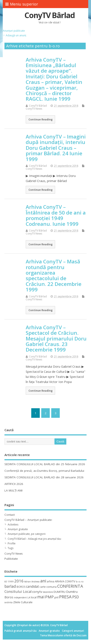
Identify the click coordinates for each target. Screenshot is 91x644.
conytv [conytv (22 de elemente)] (37, 592)
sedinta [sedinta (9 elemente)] (9, 602)
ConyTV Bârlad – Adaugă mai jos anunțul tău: (35, 539)
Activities (13, 525)
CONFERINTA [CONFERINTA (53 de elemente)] (70, 586)
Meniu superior (22, 4)
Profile (12, 543)
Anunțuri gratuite (18, 529)
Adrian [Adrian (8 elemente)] (28, 582)
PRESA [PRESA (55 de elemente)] (65, 597)
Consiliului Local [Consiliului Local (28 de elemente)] (18, 592)
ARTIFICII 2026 (14, 484)
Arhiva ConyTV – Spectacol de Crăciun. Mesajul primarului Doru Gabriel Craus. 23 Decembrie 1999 (56, 338)
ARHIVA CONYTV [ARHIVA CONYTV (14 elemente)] (65, 581)
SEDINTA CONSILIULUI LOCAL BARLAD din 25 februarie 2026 (45, 464)
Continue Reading (41, 119)
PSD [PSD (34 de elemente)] (76, 597)
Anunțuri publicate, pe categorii (27, 534)
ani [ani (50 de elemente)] (43, 581)
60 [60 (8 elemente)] (6, 582)
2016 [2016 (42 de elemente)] (19, 581)
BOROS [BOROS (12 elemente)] (21, 587)
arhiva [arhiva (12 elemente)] (50, 581)
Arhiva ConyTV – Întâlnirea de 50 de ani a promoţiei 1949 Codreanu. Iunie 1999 (56, 215)
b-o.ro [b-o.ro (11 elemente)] (80, 581)
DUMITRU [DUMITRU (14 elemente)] (60, 592)
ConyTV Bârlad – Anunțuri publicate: (28, 520)
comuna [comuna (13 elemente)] (51, 587)
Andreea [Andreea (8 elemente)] (36, 582)
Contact (10, 515)
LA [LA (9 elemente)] (29, 597)
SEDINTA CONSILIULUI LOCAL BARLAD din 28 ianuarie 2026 (44, 477)
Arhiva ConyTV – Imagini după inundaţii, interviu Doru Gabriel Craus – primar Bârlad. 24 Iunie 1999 (56, 148)
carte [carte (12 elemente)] (43, 587)
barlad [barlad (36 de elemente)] (10, 586)
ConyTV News (34, 109)
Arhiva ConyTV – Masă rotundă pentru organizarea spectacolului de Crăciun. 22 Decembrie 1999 (54, 275)
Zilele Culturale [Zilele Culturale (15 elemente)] (23, 602)
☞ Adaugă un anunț (14, 35)
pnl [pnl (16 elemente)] (56, 597)
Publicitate (11, 559)
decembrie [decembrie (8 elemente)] (48, 592)
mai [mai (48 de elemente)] (41, 597)
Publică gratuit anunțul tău (21, 631)
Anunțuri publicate (14, 31)
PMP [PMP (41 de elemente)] (49, 597)
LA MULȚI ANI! (14, 490)
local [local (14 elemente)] (34, 597)
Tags (11, 548)
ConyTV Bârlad (50, 15)
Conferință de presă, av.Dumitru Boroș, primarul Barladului (44, 471)
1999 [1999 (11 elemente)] (11, 581)
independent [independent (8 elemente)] (20, 597)
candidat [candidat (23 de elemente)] (32, 587)
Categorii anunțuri (73, 631)
